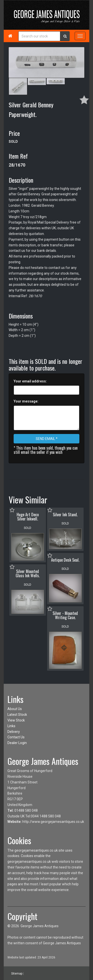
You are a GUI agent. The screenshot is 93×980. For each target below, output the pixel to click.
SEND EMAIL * (47, 439)
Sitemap (17, 973)
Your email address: (30, 381)
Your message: (26, 401)
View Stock (16, 720)
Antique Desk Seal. (65, 560)
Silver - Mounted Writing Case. (65, 615)
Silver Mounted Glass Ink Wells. (28, 574)
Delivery (14, 732)
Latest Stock (17, 715)
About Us (15, 709)
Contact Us (16, 737)
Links (11, 726)
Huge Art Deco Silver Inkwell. (28, 517)
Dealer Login (17, 743)
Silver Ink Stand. (65, 515)
